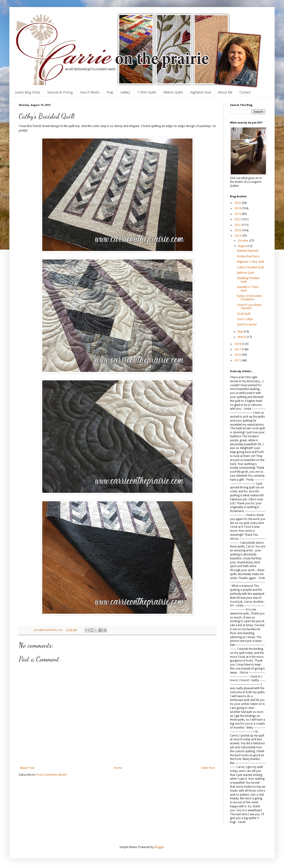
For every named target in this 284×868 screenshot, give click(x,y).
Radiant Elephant (248, 251)
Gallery (125, 92)
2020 (238, 230)
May (241, 332)
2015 (238, 360)
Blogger (159, 847)
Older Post (208, 768)
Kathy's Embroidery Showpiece (250, 298)
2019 (238, 236)
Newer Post (27, 768)
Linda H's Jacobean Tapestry (249, 307)
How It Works (90, 92)
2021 (238, 225)
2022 (238, 219)
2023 (238, 214)
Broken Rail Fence (248, 256)
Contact (245, 92)
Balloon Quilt (246, 273)
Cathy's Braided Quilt (251, 267)
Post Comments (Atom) (52, 775)
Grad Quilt (244, 314)
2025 (238, 203)
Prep (110, 92)
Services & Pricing (60, 92)
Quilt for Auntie (247, 325)
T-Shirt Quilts (147, 92)
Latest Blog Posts (28, 92)
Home (118, 768)
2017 (238, 349)
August (243, 246)
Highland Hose (200, 92)
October (243, 241)
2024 (238, 208)
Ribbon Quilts (173, 92)
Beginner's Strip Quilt (251, 262)
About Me (225, 92)
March (242, 337)
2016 (238, 355)
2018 (238, 344)
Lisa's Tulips (245, 319)
